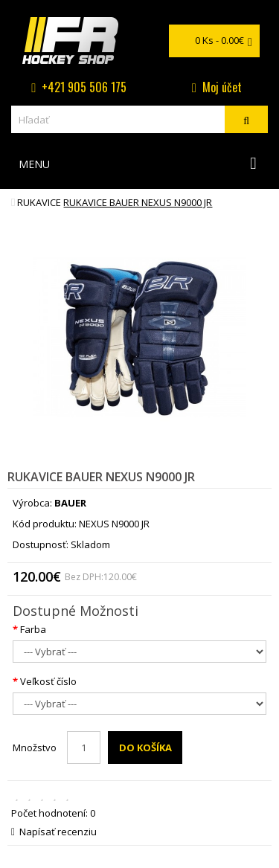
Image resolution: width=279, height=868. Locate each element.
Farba (33, 629)
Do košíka (145, 748)
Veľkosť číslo (48, 681)
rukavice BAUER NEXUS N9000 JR (138, 202)
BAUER (70, 503)
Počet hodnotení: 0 (53, 813)
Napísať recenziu (54, 832)
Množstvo (35, 748)
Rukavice (39, 202)
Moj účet (222, 87)
